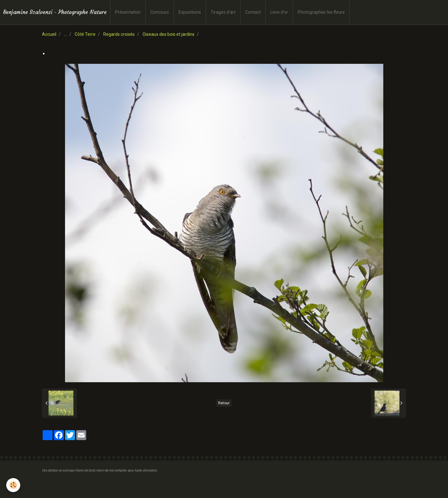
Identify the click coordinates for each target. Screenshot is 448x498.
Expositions (190, 12)
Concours (160, 12)
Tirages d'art (223, 12)
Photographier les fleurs (321, 12)
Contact (253, 12)
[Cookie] (13, 485)
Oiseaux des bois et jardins (168, 34)
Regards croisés (119, 34)
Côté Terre (85, 34)
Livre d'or (279, 12)
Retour (224, 403)
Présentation (128, 12)
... (65, 34)
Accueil (49, 34)
